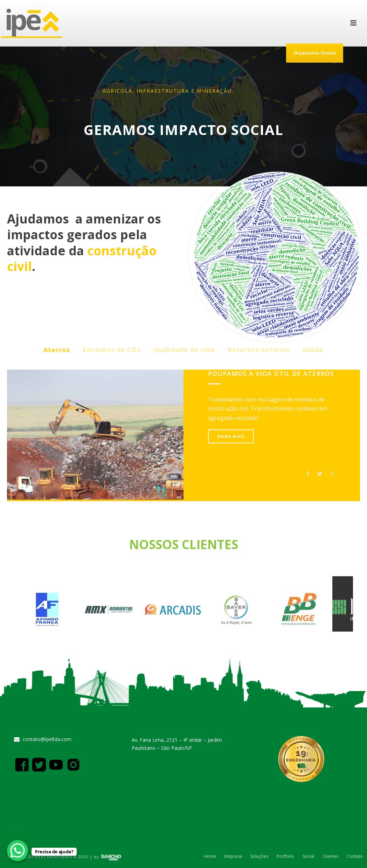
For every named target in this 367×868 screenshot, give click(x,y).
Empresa (233, 856)
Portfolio (285, 856)
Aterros (57, 350)
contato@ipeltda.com (47, 739)
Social (308, 856)
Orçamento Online (315, 53)
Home (210, 856)
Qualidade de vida (184, 350)
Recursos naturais (259, 350)
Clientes (330, 856)
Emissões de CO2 (112, 350)
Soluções (259, 856)
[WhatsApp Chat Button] (18, 851)
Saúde (313, 350)
